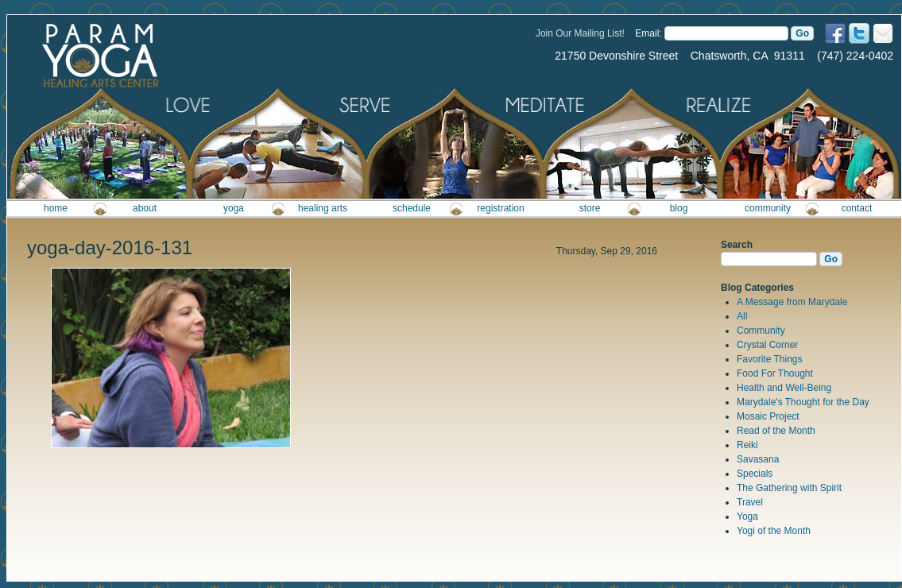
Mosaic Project (768, 416)
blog (679, 208)
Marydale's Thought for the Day (803, 402)
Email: (648, 33)
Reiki (747, 445)
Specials (755, 474)
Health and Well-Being (784, 388)
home (56, 208)
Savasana (758, 459)
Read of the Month (776, 431)
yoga (234, 208)
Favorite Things (769, 359)
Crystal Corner (767, 345)
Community (761, 331)
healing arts (323, 208)
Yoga (747, 516)
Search (737, 245)
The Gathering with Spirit (789, 488)
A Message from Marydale (792, 302)
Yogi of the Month (774, 531)
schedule (412, 208)
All (742, 316)
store (590, 208)
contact (857, 208)
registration (500, 208)
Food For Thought (775, 373)
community (768, 208)
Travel (750, 502)
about (145, 208)
